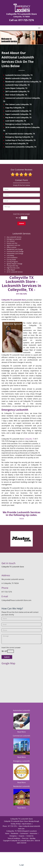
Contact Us (30, 836)
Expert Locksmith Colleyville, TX (18, 114)
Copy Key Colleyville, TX (15, 108)
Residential (15, 833)
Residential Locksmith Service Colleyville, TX (23, 82)
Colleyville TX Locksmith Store (14, 300)
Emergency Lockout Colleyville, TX (19, 124)
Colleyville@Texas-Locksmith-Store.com (16, 600)
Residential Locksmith (22, 786)
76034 (22, 519)
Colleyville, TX (29, 439)
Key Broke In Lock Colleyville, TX (18, 118)
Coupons (22, 836)
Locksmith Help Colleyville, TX (17, 85)
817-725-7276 (26, 20)
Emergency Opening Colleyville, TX (19, 137)
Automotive (34, 833)
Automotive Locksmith (21, 710)
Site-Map (33, 838)
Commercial (24, 833)
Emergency (13, 836)
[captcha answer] (24, 218)
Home (7, 833)
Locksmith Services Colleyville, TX (19, 75)
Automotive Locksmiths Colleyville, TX (21, 147)
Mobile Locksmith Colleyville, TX (18, 78)
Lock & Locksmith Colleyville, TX (18, 111)
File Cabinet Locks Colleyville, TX (19, 104)
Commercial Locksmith (22, 736)
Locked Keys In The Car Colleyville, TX (20, 140)
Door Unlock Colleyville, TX (16, 95)
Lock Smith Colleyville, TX (16, 121)
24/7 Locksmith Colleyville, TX (17, 91)
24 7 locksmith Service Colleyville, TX (20, 134)
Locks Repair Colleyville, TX (16, 88)
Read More (21, 732)
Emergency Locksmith (21, 761)
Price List (25, 838)
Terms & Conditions (14, 838)
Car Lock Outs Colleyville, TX (17, 144)
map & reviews (27, 824)
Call (21, 865)
